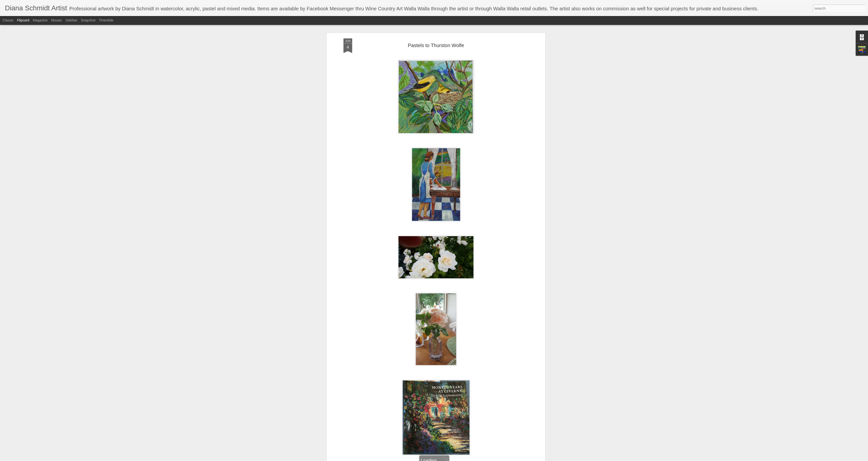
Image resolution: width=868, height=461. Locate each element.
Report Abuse (464, 458)
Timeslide (106, 20)
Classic (8, 20)
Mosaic (56, 20)
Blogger (449, 458)
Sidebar (72, 20)
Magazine (40, 20)
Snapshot (88, 20)
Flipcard (23, 20)
